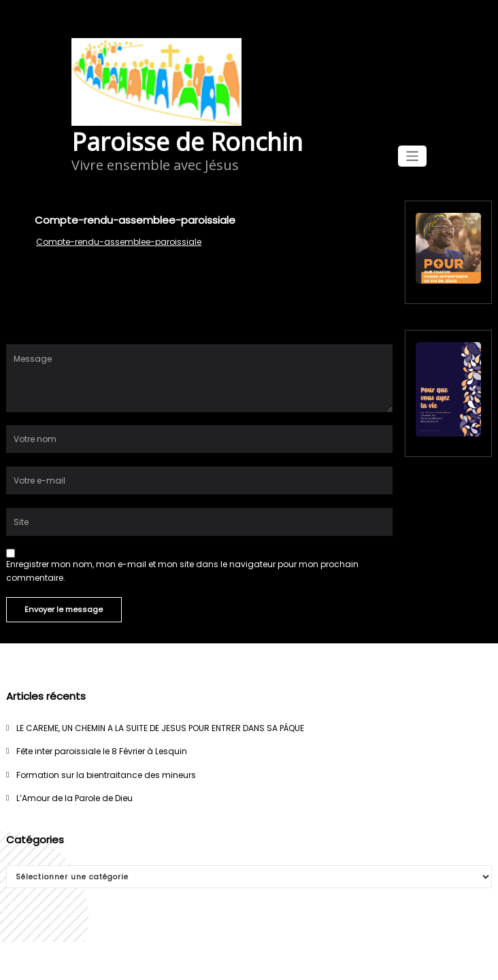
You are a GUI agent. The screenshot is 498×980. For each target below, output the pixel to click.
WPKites (298, 961)
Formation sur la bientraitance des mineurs (106, 775)
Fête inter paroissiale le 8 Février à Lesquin (102, 751)
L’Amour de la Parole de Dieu (74, 798)
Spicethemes (354, 961)
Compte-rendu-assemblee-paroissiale (119, 242)
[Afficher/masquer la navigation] (413, 156)
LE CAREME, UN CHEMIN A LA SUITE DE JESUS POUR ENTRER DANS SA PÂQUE (160, 728)
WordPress (221, 961)
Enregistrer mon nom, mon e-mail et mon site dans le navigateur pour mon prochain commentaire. (182, 571)
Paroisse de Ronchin (187, 142)
